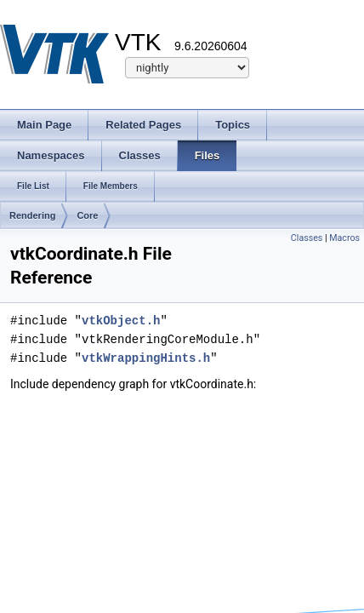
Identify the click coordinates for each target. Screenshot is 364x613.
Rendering (32, 215)
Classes (307, 238)
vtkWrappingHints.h (146, 358)
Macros (344, 238)
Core (87, 215)
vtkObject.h (121, 321)
